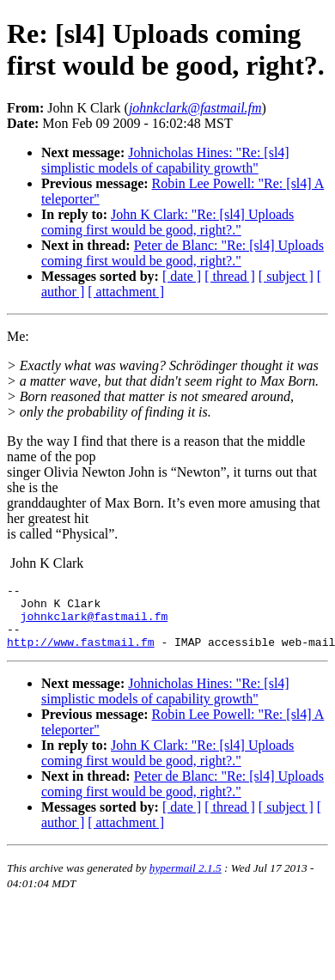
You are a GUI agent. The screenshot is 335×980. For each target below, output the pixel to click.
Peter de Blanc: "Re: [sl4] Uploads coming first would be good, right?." (183, 253)
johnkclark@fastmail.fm (94, 624)
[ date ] (182, 276)
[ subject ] (286, 276)
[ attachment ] (126, 292)
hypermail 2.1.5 (186, 881)
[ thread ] (230, 276)
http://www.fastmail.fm (81, 654)
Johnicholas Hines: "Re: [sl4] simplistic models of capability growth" (165, 160)
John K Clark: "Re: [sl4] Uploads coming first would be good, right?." (167, 222)
